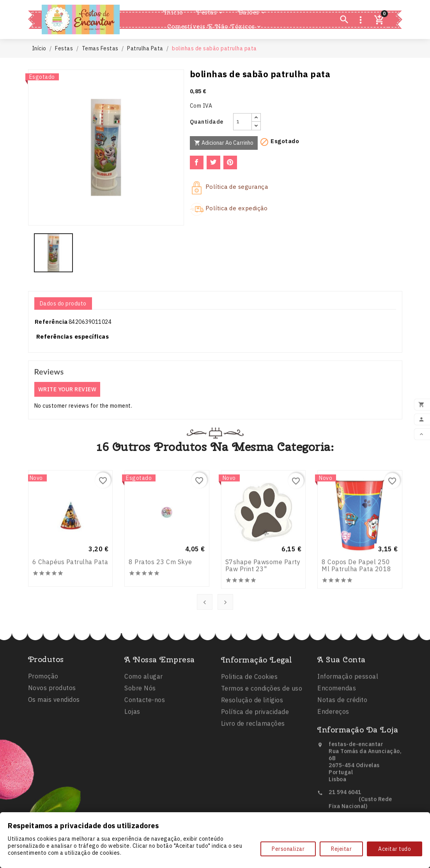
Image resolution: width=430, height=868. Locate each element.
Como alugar (144, 712)
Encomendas (337, 724)
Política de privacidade (255, 754)
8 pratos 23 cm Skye (160, 625)
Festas (210, 12)
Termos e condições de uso (262, 731)
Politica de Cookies (250, 719)
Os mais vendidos (54, 730)
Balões (252, 12)
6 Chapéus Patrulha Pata (70, 625)
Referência (51, 322)
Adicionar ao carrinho (224, 143)
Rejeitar (341, 849)
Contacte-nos (145, 736)
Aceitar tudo (395, 849)
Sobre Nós (140, 724)
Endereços (333, 747)
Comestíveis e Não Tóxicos (215, 27)
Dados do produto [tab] (63, 304)
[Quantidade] (242, 122)
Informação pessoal (348, 712)
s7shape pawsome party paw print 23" (263, 628)
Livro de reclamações (253, 766)
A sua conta (342, 695)
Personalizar (288, 849)
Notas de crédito (342, 736)
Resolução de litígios (252, 742)
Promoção (43, 706)
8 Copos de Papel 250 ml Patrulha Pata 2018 (357, 628)
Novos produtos (52, 718)
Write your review (67, 389)
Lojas (132, 747)
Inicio (173, 12)
